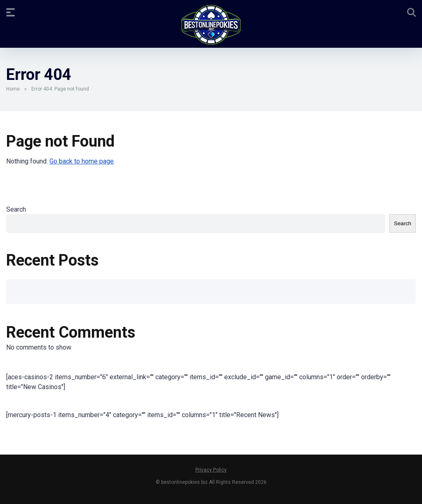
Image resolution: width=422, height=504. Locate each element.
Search (16, 209)
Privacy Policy (211, 470)
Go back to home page (82, 161)
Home (13, 89)
